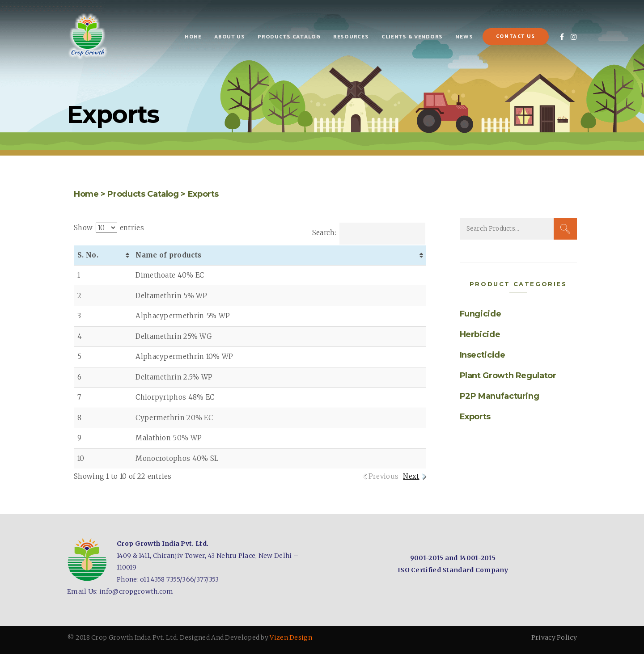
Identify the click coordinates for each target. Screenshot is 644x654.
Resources (351, 37)
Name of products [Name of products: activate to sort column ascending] (168, 255)
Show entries (109, 228)
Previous (383, 476)
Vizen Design (291, 637)
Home (193, 37)
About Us (230, 37)
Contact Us (516, 37)
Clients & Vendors (412, 37)
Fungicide (481, 314)
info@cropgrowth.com (136, 591)
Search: (369, 233)
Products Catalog (289, 37)
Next (411, 476)
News (464, 37)
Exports (203, 194)
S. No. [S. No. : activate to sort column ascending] (88, 255)
